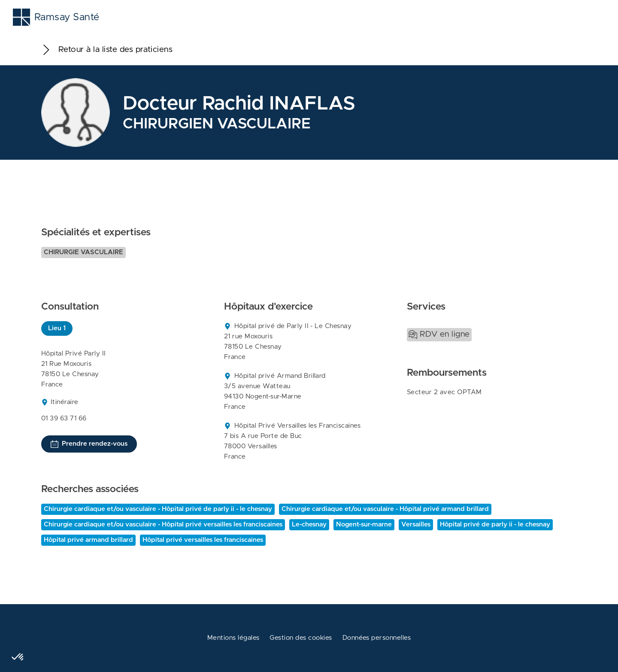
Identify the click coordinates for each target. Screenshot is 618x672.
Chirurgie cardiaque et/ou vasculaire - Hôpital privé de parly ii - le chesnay (158, 509)
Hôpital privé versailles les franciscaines (203, 540)
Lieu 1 (57, 328)
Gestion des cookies (301, 638)
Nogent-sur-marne (364, 525)
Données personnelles (377, 638)
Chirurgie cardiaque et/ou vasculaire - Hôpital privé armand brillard (385, 509)
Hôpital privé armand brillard (88, 540)
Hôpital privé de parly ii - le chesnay (495, 525)
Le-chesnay (309, 525)
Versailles (416, 525)
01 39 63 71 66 (64, 418)
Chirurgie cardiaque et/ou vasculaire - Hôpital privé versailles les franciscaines (163, 525)
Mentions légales (233, 638)
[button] (18, 657)
